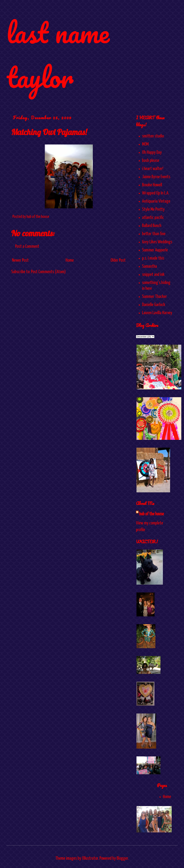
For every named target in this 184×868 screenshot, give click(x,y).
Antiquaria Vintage (156, 201)
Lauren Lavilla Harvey (157, 313)
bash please (151, 161)
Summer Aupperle (155, 250)
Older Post (118, 260)
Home (70, 260)
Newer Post (20, 260)
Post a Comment (27, 246)
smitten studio (153, 136)
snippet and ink (153, 275)
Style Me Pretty (153, 209)
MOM (145, 144)
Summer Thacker (154, 297)
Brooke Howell (152, 185)
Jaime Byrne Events (156, 177)
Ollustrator (90, 858)
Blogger (122, 858)
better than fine (154, 234)
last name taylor (58, 55)
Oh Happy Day (152, 152)
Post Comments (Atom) (48, 272)
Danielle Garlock (154, 305)
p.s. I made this (153, 258)
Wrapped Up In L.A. (156, 193)
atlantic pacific (153, 218)
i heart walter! (153, 169)
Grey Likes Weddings (157, 242)
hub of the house (152, 514)
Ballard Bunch (152, 226)
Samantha (150, 266)
